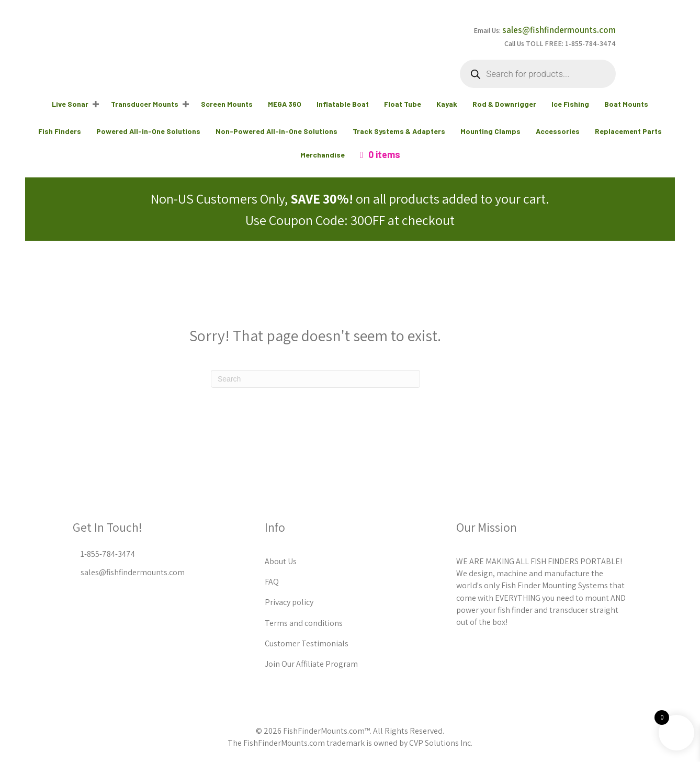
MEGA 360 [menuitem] (285, 104)
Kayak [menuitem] (447, 104)
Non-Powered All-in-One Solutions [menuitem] (276, 131)
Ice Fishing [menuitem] (570, 104)
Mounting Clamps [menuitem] (490, 131)
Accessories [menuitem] (558, 131)
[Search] (315, 379)
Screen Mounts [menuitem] (227, 104)
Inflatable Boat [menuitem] (343, 104)
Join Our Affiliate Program (311, 664)
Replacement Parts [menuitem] (628, 131)
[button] (96, 104)
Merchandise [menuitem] (323, 155)
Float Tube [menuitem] (403, 104)
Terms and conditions (304, 623)
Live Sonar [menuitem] (70, 104)
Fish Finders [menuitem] (60, 131)
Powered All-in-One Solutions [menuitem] (148, 131)
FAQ (272, 582)
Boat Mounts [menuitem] (626, 104)
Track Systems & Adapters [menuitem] (399, 131)
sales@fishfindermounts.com (559, 30)
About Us (281, 561)
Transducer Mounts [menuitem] (145, 104)
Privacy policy (289, 602)
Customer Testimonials (307, 643)
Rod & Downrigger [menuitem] (504, 104)
